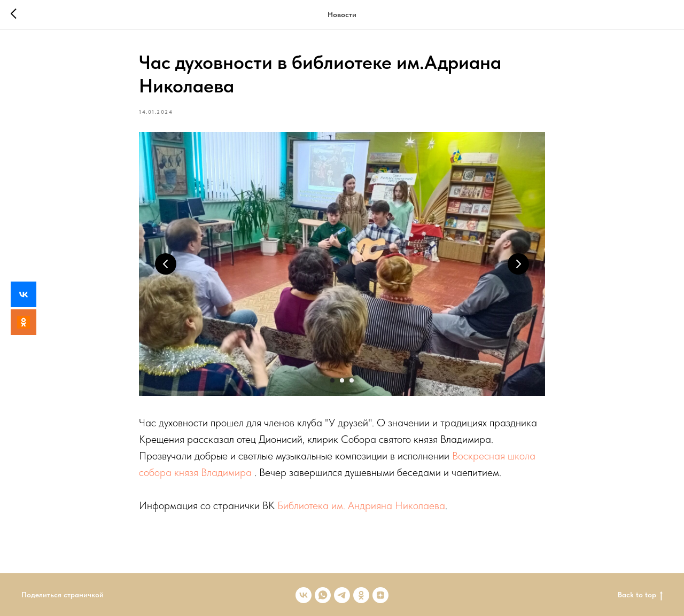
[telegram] (342, 595)
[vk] (304, 595)
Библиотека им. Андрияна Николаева (361, 505)
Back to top (640, 595)
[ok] (361, 595)
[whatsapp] (323, 595)
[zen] (380, 595)
